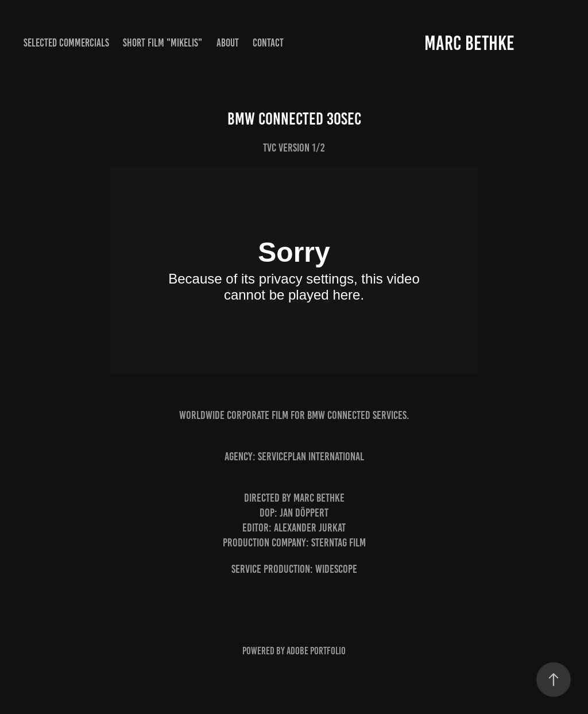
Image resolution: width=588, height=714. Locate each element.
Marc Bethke (469, 43)
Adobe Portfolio (316, 651)
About (228, 43)
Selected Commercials (66, 43)
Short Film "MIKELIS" (163, 43)
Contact (268, 43)
